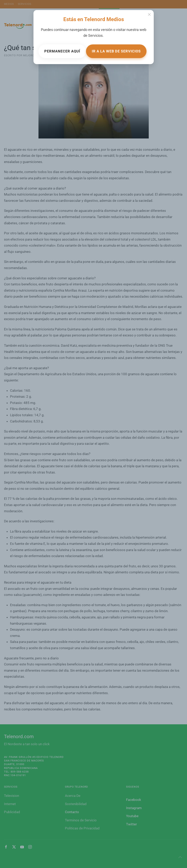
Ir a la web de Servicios (116, 51)
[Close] (149, 14)
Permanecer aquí (62, 51)
